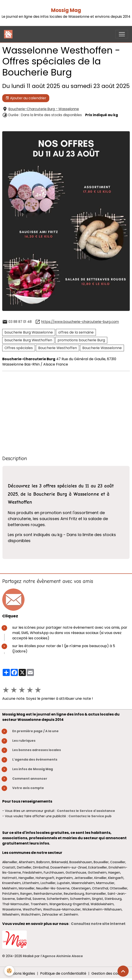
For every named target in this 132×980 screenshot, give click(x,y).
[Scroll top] (123, 971)
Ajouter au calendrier (26, 98)
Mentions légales (20, 973)
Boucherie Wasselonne (102, 348)
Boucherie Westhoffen (58, 348)
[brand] (9, 34)
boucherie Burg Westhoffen (28, 340)
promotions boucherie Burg (81, 340)
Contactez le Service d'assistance (86, 811)
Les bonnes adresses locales (37, 750)
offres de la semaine (76, 332)
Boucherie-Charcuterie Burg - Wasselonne (44, 109)
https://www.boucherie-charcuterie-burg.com (80, 322)
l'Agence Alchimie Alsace (62, 956)
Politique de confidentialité (63, 973)
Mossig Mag (66, 10)
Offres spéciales (19, 348)
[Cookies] (9, 971)
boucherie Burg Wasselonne (29, 332)
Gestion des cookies (109, 973)
